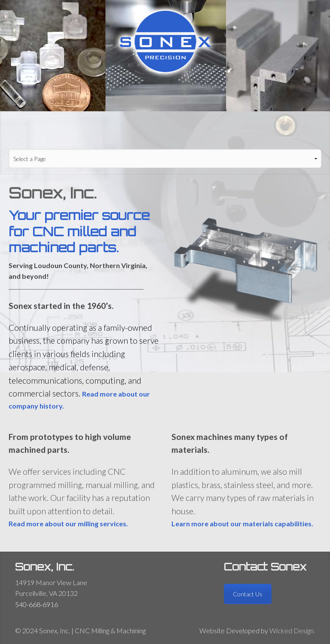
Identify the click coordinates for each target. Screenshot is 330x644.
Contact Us (248, 594)
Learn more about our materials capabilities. (242, 523)
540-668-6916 (37, 604)
